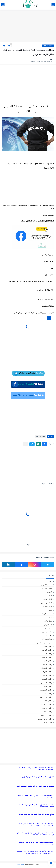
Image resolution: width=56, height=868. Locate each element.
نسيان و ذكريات (47, 639)
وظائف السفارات (47, 668)
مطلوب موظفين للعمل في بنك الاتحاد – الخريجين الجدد (35, 786)
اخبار (51, 581)
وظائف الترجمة (47, 650)
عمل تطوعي (48, 625)
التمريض (49, 592)
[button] (44, 444)
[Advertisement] (28, 26)
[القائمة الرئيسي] (53, 5)
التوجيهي (49, 596)
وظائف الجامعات (47, 657)
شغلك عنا (20, 865)
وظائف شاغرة (48, 701)
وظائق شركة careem (45, 719)
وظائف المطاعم (47, 686)
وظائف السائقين (47, 665)
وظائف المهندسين (46, 690)
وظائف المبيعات (47, 679)
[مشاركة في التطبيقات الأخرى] (26, 444)
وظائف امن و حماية (46, 697)
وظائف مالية (48, 712)
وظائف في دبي (47, 708)
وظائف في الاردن (48, 46)
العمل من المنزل (47, 606)
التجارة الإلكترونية (46, 588)
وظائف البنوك (48, 646)
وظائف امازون (48, 694)
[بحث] (3, 5)
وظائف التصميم (47, 654)
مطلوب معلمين (47, 632)
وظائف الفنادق (47, 675)
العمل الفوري (48, 599)
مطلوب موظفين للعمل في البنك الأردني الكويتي (38, 777)
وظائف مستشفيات (46, 715)
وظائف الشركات (47, 672)
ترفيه (51, 610)
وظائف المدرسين (46, 683)
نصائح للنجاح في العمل (45, 643)
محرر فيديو (49, 628)
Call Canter (48, 723)
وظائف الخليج (48, 661)
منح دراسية (49, 635)
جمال (50, 617)
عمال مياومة (48, 621)
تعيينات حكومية (47, 614)
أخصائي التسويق (47, 585)
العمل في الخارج (47, 603)
